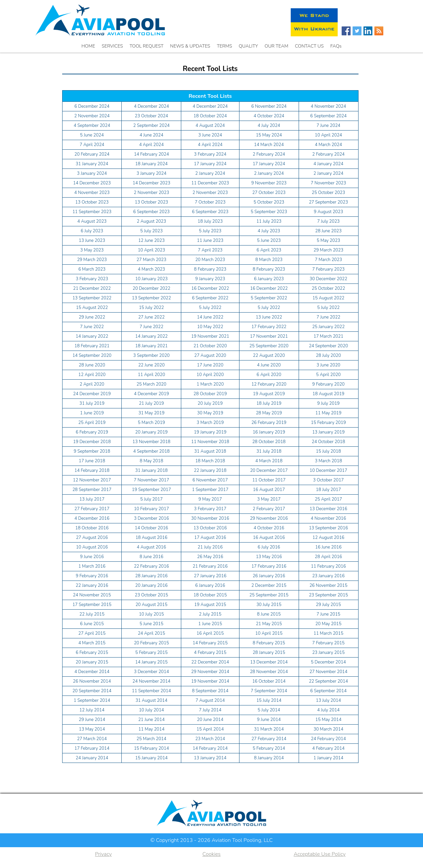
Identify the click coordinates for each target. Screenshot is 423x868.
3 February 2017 (210, 509)
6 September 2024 (328, 116)
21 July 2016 (210, 547)
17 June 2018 (92, 461)
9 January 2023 (210, 279)
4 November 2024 (329, 106)
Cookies (211, 854)
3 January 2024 (92, 173)
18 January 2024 (151, 164)
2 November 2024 (92, 116)
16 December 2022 (210, 288)
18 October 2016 (92, 528)
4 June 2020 (269, 365)
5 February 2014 (269, 748)
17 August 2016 (210, 538)
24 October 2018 (329, 442)
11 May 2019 (329, 413)
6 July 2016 (269, 547)
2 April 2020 (92, 384)
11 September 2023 (92, 212)
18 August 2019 (329, 394)
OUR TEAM (276, 46)
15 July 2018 (328, 451)
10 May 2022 (210, 327)
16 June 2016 (328, 547)
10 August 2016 (92, 547)
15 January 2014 (151, 758)
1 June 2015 (210, 624)
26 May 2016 (210, 557)
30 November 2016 (210, 518)
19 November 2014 (210, 681)
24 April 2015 (151, 633)
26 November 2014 (92, 681)
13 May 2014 (92, 729)
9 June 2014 (269, 720)
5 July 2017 (151, 499)
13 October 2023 (92, 202)
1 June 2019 (92, 413)
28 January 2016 (151, 576)
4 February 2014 (328, 748)
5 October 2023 (269, 202)
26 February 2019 (269, 423)
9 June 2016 (92, 557)
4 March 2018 (269, 461)
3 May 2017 (269, 499)
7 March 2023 (328, 260)
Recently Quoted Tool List (352, 840)
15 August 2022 (329, 298)
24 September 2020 (328, 346)
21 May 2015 (269, 624)
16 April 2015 (210, 633)
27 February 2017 (92, 509)
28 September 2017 (92, 490)
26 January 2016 (269, 576)
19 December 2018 (92, 442)
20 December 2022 (151, 288)
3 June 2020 (328, 365)
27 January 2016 (210, 576)
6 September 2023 (151, 212)
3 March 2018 (328, 461)
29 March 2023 (328, 250)
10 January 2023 (151, 279)
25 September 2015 (269, 595)
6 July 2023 (92, 231)
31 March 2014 (269, 729)
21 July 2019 (151, 403)
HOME (88, 46)
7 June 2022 (328, 317)
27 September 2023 (328, 202)
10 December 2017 (328, 471)
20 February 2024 (92, 154)
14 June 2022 (210, 317)
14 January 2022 (92, 336)
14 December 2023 (92, 183)
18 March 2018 (210, 461)
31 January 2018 (151, 471)
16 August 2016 (269, 538)
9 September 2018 (92, 451)
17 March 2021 (328, 336)
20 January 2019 (151, 432)
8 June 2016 (151, 557)
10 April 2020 (210, 375)
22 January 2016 (92, 585)
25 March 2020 (151, 384)
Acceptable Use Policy (320, 854)
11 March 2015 (328, 633)
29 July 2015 (328, 605)
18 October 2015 (210, 595)
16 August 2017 (269, 490)
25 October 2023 (329, 193)
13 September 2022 (92, 298)
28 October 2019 (210, 394)
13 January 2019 (328, 432)
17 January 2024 (210, 164)
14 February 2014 (210, 748)
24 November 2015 (92, 595)
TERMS (225, 46)
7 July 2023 (328, 221)
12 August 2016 (329, 538)
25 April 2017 (328, 499)
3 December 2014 (151, 672)
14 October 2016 (151, 528)
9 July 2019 (328, 403)
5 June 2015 (151, 624)
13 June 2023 (92, 241)
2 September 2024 (151, 126)
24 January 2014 (92, 758)
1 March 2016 (92, 566)
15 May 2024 (269, 135)
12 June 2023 (151, 241)
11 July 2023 (269, 221)
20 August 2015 (152, 605)
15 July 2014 (269, 700)
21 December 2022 (92, 288)
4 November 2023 (92, 193)
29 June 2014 (92, 720)
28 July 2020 (328, 356)
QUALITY (248, 46)
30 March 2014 (328, 729)
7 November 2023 (329, 183)
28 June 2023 (328, 231)
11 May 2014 (151, 729)
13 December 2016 (328, 509)
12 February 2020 (269, 384)
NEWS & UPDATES (190, 46)
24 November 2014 (152, 681)
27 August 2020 (210, 356)
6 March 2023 (92, 269)
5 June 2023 (269, 241)
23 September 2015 (328, 595)
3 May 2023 (92, 250)
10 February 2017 (151, 509)
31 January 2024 (92, 164)
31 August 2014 (152, 700)
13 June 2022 (269, 317)
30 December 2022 (328, 279)
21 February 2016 (210, 566)
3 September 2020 (151, 356)
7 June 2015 (328, 614)
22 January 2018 (210, 471)
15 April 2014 (210, 729)
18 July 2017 (328, 490)
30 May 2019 (210, 413)
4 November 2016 (329, 518)
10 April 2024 (328, 135)
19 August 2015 (210, 605)
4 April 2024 (152, 145)
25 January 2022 (328, 327)
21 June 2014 (151, 720)
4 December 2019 (151, 394)
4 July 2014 (328, 710)
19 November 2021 (210, 336)
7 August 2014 (210, 700)
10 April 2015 (269, 633)
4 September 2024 (92, 126)
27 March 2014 (92, 739)
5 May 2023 (329, 241)
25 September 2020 (269, 346)
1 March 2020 (210, 384)
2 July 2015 (210, 614)
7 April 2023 (210, 250)
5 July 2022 (210, 308)
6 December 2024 (92, 106)
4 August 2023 (92, 221)
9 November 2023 (269, 183)
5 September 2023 (269, 212)
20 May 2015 (329, 624)
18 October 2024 (210, 116)
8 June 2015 (269, 614)
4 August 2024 (210, 126)
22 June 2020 (151, 365)
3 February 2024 (210, 154)
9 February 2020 (328, 384)
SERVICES (112, 46)
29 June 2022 (92, 317)
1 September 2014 (92, 700)
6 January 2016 (210, 585)
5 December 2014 (328, 662)
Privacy (103, 854)
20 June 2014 (210, 720)
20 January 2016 (151, 585)
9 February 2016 (92, 576)
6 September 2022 (210, 298)
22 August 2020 (269, 356)
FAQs (336, 46)
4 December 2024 (151, 106)
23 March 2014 (210, 739)
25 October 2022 (329, 288)
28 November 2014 (269, 672)
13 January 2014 (210, 758)
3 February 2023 (92, 279)
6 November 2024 (269, 106)
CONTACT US (309, 46)
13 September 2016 (328, 528)
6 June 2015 (92, 624)
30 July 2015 (269, 605)
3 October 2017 (329, 480)
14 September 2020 (92, 356)
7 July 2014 (210, 710)
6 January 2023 (269, 279)
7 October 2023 (210, 202)
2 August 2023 (152, 221)
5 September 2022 (269, 298)
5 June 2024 (92, 135)
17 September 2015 (92, 605)
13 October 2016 (210, 528)
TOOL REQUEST (147, 46)
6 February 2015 (92, 653)
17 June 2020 (210, 365)
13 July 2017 (92, 499)
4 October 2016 (269, 528)
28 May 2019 (269, 413)
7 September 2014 (269, 691)
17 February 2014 (92, 748)
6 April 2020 (269, 375)
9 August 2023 (329, 212)
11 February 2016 (328, 566)
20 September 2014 (92, 691)
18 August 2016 (152, 538)
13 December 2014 (269, 662)
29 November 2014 (210, 672)
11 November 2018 (210, 442)
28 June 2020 (92, 365)
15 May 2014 (329, 720)
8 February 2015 (269, 643)
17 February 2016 (269, 566)
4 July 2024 (269, 126)
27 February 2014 (269, 739)
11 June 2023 (210, 241)
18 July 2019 (269, 403)
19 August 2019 (269, 394)
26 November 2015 (329, 585)
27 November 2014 (329, 672)
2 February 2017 (269, 509)
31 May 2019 (151, 413)
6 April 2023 (269, 250)
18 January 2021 (151, 346)
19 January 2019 (210, 432)
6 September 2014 (328, 691)
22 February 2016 (151, 566)
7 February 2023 (328, 269)
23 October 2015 (151, 595)
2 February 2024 (269, 154)
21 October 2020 (210, 346)
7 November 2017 (151, 480)
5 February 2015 (151, 653)
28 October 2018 (269, 442)
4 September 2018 (151, 451)
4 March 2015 (92, 643)
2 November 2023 (151, 193)
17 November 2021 (269, 336)
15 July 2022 (151, 308)
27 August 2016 (92, 538)
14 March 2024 (269, 145)
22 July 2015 (92, 614)
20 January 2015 (92, 662)
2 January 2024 (210, 173)
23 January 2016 (328, 576)
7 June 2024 (328, 126)
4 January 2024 (328, 164)
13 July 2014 (328, 700)
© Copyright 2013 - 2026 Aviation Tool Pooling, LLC (211, 840)
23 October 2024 (151, 116)
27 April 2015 (92, 633)
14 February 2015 (210, 643)
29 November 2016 (269, 518)
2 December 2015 (269, 585)
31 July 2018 (269, 451)
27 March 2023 (151, 260)
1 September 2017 (210, 490)
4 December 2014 (92, 672)
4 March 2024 (328, 145)
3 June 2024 (210, 135)
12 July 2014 (92, 710)
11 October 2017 (269, 480)
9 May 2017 (210, 499)
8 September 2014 (210, 691)
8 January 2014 (269, 758)
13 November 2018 (152, 442)
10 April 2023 (151, 250)
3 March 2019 (210, 423)
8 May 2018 (151, 461)
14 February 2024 (151, 154)
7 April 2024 (92, 145)
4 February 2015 (210, 653)
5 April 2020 (329, 375)
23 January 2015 (328, 653)
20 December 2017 (269, 471)
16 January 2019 (269, 432)
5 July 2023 (151, 231)
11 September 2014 (151, 691)
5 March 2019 (151, 423)
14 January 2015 (151, 662)
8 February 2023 (210, 269)
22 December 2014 (210, 662)
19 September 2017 (151, 490)
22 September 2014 (328, 681)
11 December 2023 (210, 183)
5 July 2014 (269, 710)
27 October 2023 (269, 193)
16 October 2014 (269, 681)
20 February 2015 (151, 643)
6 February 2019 (92, 432)
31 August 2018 (210, 451)
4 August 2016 (152, 547)
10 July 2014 (151, 710)
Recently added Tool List (71, 840)
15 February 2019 (328, 423)
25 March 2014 (151, 739)
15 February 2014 (151, 748)
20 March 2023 (210, 260)
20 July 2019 (210, 403)
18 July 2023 (210, 221)
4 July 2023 (269, 231)
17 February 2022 (269, 327)
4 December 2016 (92, 518)
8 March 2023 (269, 260)
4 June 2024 (151, 135)
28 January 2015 (269, 653)
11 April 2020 (151, 375)
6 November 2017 (210, 480)
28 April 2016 (328, 557)
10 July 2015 (151, 614)
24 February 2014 (328, 739)
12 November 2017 (92, 480)
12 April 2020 (92, 375)
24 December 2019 (92, 394)
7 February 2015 (328, 643)
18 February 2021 (92, 346)
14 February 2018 (92, 471)
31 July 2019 (92, 403)
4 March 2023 (151, 269)
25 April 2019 (92, 423)
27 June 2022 (151, 317)
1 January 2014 (328, 758)
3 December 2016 (151, 518)
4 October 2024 (269, 116)
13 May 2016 (269, 557)
